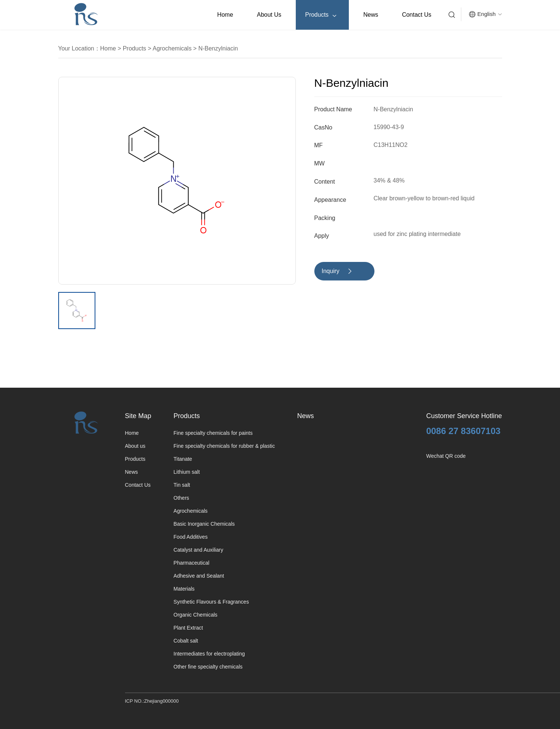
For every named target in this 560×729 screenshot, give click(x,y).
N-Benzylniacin (217, 48)
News (371, 15)
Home (225, 15)
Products (321, 15)
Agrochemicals (172, 48)
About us (269, 15)
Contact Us (417, 15)
